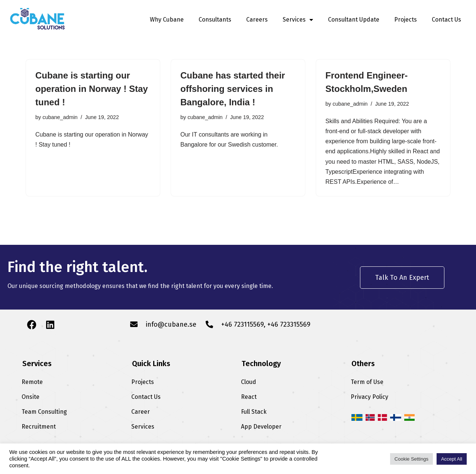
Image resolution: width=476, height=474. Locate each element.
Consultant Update (354, 20)
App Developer (261, 427)
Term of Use (367, 382)
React (249, 397)
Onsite (30, 397)
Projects (406, 20)
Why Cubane (167, 20)
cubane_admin (60, 117)
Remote (32, 382)
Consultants (215, 20)
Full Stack (254, 412)
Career (141, 412)
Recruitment (39, 427)
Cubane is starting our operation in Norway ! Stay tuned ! (92, 89)
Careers (257, 20)
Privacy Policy (369, 397)
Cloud (249, 382)
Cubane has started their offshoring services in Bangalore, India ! (233, 89)
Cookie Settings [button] (411, 459)
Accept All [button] (452, 459)
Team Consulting (44, 412)
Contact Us (446, 20)
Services (298, 20)
